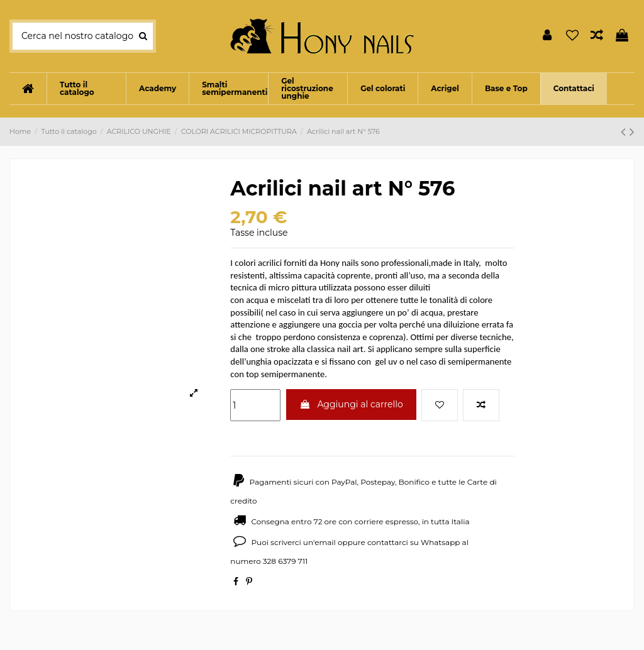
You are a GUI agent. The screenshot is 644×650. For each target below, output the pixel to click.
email (325, 542)
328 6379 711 (286, 561)
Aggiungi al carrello (351, 404)
